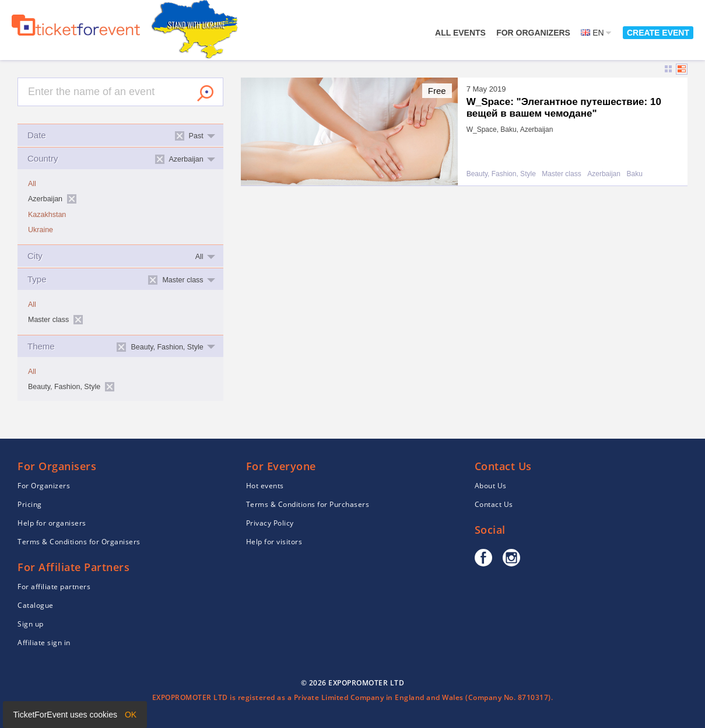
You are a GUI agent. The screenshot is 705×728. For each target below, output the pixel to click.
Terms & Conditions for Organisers (79, 542)
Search (205, 93)
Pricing (30, 504)
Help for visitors (274, 542)
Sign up (31, 624)
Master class (561, 174)
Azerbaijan (604, 174)
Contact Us (494, 504)
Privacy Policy (270, 523)
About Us (491, 486)
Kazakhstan (47, 215)
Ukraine (41, 230)
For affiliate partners (54, 587)
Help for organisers (52, 523)
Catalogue (36, 605)
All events (460, 33)
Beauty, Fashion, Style (501, 174)
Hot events (265, 486)
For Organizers (533, 33)
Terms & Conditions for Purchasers (308, 504)
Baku (634, 174)
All (32, 184)
